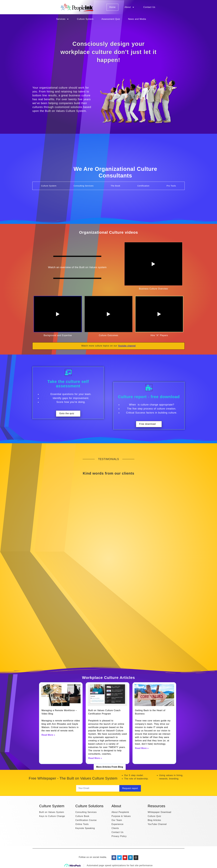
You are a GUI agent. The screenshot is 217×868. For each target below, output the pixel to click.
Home (112, 7)
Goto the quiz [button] (67, 413)
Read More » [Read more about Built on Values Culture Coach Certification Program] (95, 758)
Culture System (85, 19)
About (129, 7)
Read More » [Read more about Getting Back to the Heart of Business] (142, 748)
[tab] (49, 186)
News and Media (137, 19)
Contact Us (149, 7)
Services (63, 19)
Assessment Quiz (111, 19)
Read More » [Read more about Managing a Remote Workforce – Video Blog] (48, 735)
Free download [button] (147, 424)
